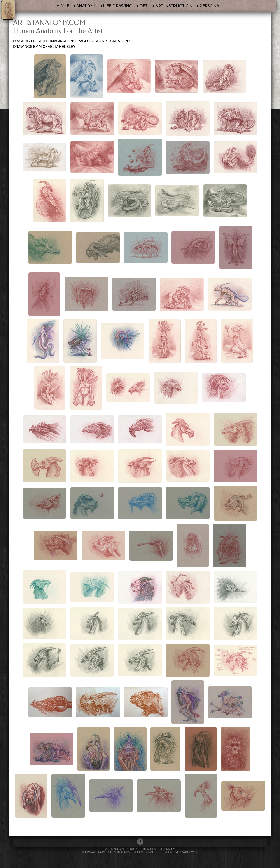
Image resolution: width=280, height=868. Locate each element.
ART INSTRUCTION (174, 6)
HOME (63, 6)
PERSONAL (210, 6)
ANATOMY (86, 6)
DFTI (144, 6)
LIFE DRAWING (118, 6)
